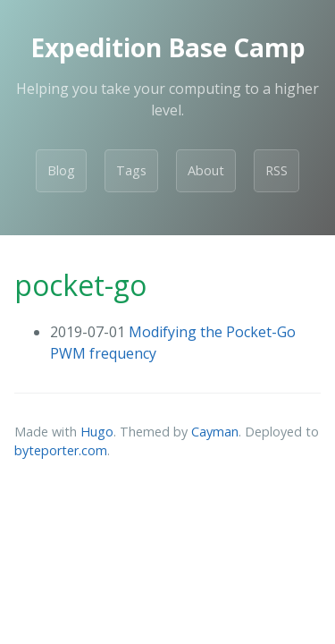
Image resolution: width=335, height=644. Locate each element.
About (206, 170)
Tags (131, 170)
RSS (276, 170)
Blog (61, 170)
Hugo (97, 432)
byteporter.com (61, 450)
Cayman (215, 432)
